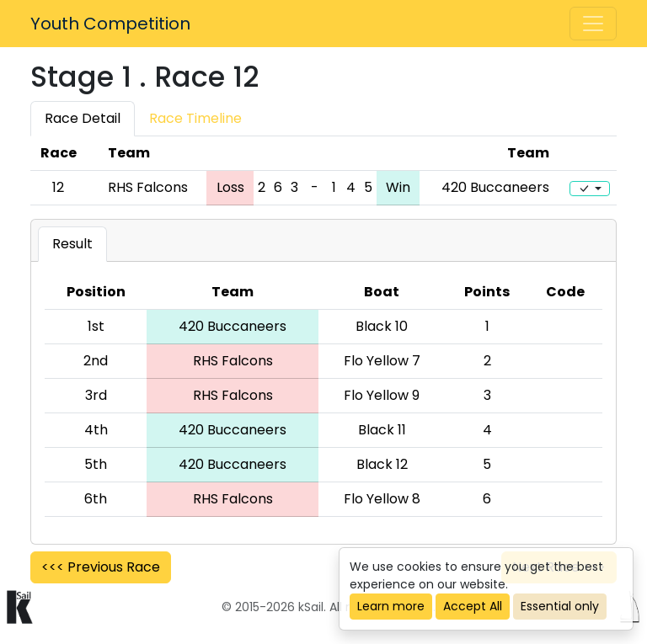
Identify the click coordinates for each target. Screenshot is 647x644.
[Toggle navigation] (593, 24)
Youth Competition (110, 24)
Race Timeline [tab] (195, 118)
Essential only (560, 606)
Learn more (391, 606)
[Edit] (590, 189)
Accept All (473, 606)
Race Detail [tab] (83, 118)
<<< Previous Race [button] (101, 567)
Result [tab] (72, 244)
